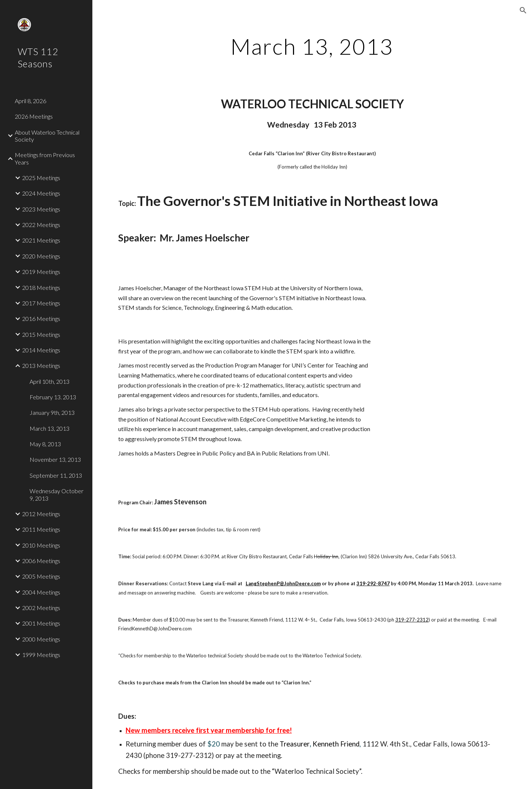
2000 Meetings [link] (41, 639)
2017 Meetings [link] (41, 303)
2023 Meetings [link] (41, 209)
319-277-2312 (412, 620)
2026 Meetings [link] (34, 116)
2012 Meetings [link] (41, 514)
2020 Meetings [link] (41, 256)
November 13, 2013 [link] (55, 459)
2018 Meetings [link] (41, 287)
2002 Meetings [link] (41, 608)
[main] (312, 46)
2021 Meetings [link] (41, 240)
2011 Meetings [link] (41, 529)
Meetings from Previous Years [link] (45, 158)
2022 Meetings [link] (41, 225)
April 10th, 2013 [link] (50, 381)
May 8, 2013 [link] (45, 444)
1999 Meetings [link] (41, 655)
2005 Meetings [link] (41, 576)
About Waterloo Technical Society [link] (47, 136)
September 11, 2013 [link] (56, 475)
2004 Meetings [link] (41, 592)
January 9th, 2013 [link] (52, 412)
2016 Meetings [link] (41, 319)
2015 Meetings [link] (41, 334)
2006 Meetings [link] (41, 561)
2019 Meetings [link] (41, 272)
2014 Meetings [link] (41, 350)
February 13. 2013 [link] (53, 397)
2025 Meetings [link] (41, 178)
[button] (523, 10)
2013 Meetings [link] (41, 365)
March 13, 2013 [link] (50, 428)
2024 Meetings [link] (41, 193)
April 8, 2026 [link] (30, 101)
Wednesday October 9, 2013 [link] (57, 494)
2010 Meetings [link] (41, 545)
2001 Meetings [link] (41, 623)
